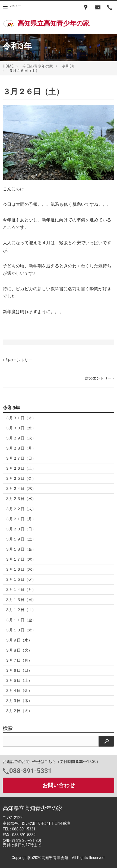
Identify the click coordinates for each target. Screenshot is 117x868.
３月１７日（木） (21, 559)
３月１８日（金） (21, 549)
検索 (8, 728)
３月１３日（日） (21, 600)
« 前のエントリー (17, 360)
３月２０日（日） (21, 529)
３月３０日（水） (21, 428)
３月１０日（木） (21, 630)
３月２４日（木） (21, 488)
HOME (8, 66)
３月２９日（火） (21, 438)
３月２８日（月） (21, 448)
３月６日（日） (19, 670)
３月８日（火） (19, 650)
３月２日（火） (19, 711)
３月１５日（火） (21, 579)
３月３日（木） (19, 701)
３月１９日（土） (21, 539)
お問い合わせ (59, 785)
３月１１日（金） (21, 620)
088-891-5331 (31, 771)
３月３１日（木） (21, 418)
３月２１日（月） (21, 519)
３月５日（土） (19, 680)
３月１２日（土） (21, 610)
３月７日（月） (19, 660)
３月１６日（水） (21, 569)
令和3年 (69, 66)
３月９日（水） (19, 640)
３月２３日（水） (21, 499)
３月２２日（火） (21, 509)
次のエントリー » (100, 378)
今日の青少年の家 (38, 66)
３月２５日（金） (21, 478)
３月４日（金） (19, 690)
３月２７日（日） (21, 458)
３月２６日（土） (21, 468)
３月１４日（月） (21, 589)
